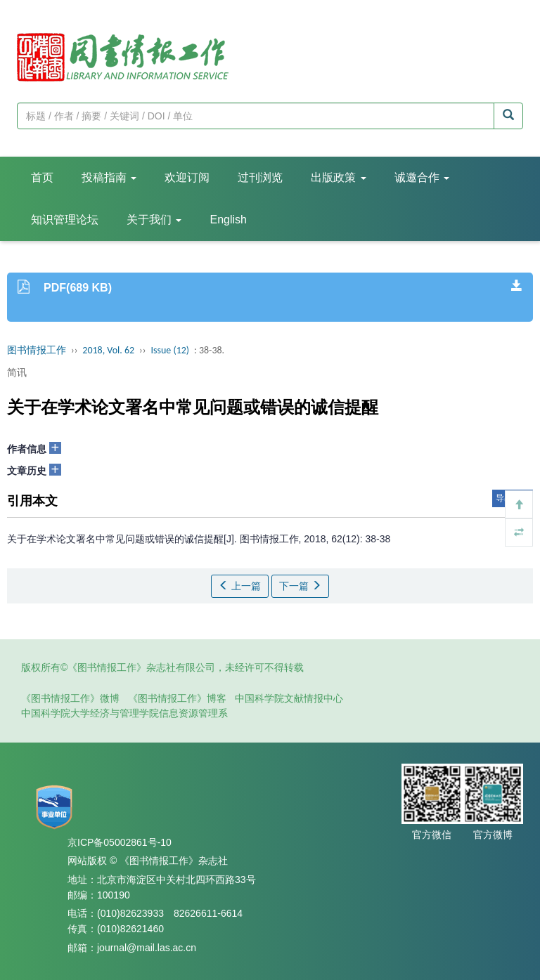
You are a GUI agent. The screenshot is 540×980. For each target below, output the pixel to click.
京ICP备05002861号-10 (120, 842)
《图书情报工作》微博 (70, 698)
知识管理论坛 (65, 220)
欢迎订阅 (187, 177)
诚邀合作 (422, 177)
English (228, 220)
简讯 (17, 372)
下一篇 (300, 586)
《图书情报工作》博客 (177, 698)
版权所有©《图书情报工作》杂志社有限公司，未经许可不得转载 (162, 667)
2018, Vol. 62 (108, 350)
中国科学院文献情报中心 (289, 698)
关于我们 (154, 220)
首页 (42, 177)
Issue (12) (170, 350)
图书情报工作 (37, 350)
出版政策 (338, 177)
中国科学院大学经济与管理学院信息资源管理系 (124, 713)
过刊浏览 (260, 177)
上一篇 (240, 586)
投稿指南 (109, 177)
